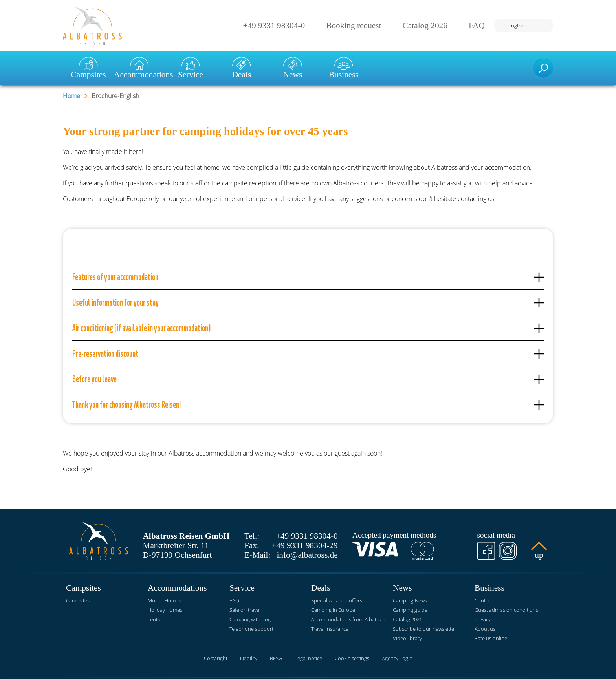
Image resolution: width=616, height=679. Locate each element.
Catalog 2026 (425, 26)
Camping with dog (250, 619)
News (293, 68)
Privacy (483, 619)
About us (485, 629)
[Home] (92, 26)
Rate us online (491, 638)
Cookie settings (352, 658)
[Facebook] (486, 551)
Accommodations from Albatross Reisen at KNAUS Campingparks (349, 619)
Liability (249, 658)
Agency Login (397, 658)
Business (344, 68)
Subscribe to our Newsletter (424, 629)
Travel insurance (330, 629)
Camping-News (410, 600)
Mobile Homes (164, 600)
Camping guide (410, 610)
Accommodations (139, 68)
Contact (483, 600)
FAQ (477, 26)
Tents (154, 619)
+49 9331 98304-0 (274, 26)
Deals (242, 68)
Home (71, 96)
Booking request (354, 26)
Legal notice (308, 658)
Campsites (89, 68)
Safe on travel (245, 610)
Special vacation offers (337, 600)
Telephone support (251, 629)
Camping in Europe (333, 610)
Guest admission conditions (506, 610)
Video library (407, 638)
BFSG (276, 658)
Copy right (216, 658)
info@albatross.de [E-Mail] (307, 555)
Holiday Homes (165, 610)
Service (191, 68)
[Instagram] (508, 551)
